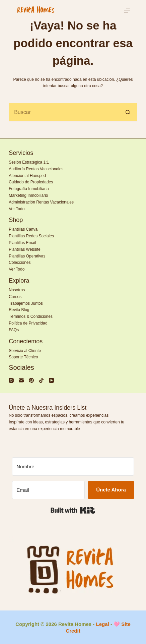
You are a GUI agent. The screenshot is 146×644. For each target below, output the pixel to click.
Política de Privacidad (28, 323)
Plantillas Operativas (27, 256)
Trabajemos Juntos (26, 303)
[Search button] (128, 112)
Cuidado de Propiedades (31, 182)
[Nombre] (73, 466)
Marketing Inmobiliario (28, 195)
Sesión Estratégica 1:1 (29, 162)
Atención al (19, 176)
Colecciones (20, 262)
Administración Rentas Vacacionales (41, 202)
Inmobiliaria (38, 189)
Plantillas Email (22, 243)
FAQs (14, 330)
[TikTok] (41, 380)
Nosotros (17, 290)
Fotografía (18, 189)
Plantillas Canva (23, 229)
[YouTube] (51, 380)
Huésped (38, 176)
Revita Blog (19, 310)
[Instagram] (11, 380)
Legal (103, 624)
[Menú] (127, 10)
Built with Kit (73, 510)
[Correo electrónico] (21, 380)
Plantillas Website (25, 249)
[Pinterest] (31, 380)
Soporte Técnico (23, 357)
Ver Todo (17, 209)
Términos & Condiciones (31, 316)
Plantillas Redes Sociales (31, 236)
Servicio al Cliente (25, 351)
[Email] (48, 490)
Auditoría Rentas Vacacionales (36, 169)
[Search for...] (64, 112)
